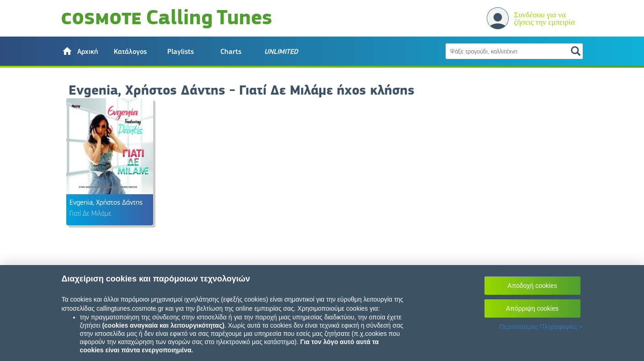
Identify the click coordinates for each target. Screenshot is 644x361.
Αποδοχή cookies (532, 286)
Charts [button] (231, 52)
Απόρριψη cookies (532, 308)
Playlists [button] (181, 52)
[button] (80, 51)
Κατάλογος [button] (130, 52)
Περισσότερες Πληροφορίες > (541, 327)
